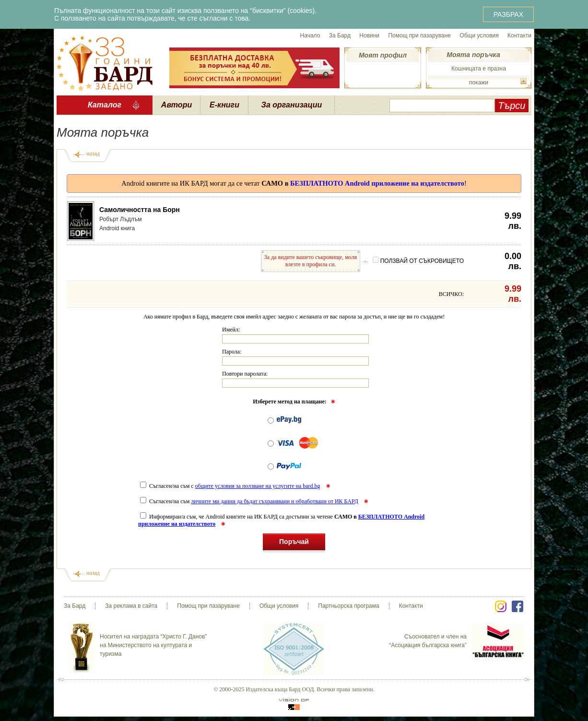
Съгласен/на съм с (231, 486)
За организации (292, 105)
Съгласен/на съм (250, 501)
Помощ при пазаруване (419, 35)
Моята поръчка (473, 55)
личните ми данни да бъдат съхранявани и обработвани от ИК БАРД (275, 501)
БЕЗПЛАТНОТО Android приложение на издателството (377, 183)
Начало (310, 35)
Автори (176, 105)
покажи (479, 83)
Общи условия (479, 35)
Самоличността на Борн (140, 210)
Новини (369, 35)
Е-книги (224, 105)
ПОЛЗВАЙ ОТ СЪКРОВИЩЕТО (418, 261)
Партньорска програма (348, 606)
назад (93, 154)
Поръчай (294, 543)
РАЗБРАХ (508, 14)
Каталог (105, 105)
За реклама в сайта (131, 606)
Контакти (519, 35)
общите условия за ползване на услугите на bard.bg (258, 486)
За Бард (340, 35)
